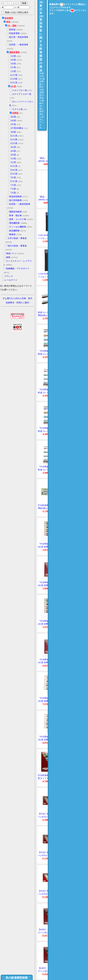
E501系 (14, 170)
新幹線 (12, 30)
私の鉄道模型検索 (17, 978)
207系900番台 (17, 128)
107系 (13, 67)
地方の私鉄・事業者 (17, 246)
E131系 (14, 83)
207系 (13, 124)
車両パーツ (11, 254)
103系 (13, 60)
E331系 (14, 166)
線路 (8, 257)
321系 (13, 162)
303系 (13, 151)
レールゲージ (11, 280)
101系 (13, 56)
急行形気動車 (15, 200)
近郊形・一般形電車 (19, 45)
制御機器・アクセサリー (18, 269)
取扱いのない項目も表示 (15, 12)
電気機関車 (14, 223)
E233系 (14, 140)
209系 (13, 132)
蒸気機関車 (14, 231)
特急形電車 (14, 33)
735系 (13, 193)
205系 (13, 121)
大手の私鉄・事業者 (17, 238)
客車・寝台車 (15, 216)
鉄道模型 (9, 18)
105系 (13, 64)
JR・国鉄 (12, 26)
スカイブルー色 (20, 90)
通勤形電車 (14, 52)
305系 (13, 155)
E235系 (14, 143)
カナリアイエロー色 (22, 94)
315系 (13, 159)
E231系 (14, 136)
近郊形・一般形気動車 (20, 204)
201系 (13, 86)
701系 (13, 178)
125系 (13, 71)
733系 (13, 189)
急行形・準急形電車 (19, 37)
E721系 (14, 181)
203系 (13, 117)
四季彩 (15, 113)
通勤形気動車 (15, 212)
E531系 (14, 174)
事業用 (12, 235)
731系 (13, 185)
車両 (8, 22)
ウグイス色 (17, 109)
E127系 (14, 75)
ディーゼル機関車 (18, 227)
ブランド (9, 276)
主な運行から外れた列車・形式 (17, 298)
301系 (13, 147)
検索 (24, 3)
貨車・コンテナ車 (18, 219)
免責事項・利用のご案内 (17, 303)
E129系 (14, 79)
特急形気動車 (15, 197)
